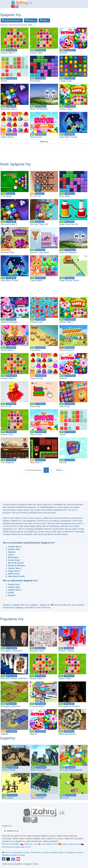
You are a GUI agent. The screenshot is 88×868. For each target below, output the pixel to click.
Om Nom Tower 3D (39, 224)
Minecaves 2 (36, 462)
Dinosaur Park (7, 252)
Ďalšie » (60, 470)
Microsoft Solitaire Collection (14, 678)
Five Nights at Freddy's (69, 706)
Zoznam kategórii (11, 844)
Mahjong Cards (37, 651)
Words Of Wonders (39, 109)
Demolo (63, 462)
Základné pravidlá (10, 855)
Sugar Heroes (7, 137)
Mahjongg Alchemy (67, 734)
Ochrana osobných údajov (53, 852)
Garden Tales (36, 53)
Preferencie (36, 852)
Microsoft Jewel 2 (9, 109)
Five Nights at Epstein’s (12, 651)
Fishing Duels (36, 322)
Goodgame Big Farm (10, 706)
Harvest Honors (67, 350)
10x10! (4, 81)
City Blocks (35, 350)
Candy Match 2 (8, 350)
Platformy (31, 20)
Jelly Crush (65, 406)
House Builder (38, 798)
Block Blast (35, 81)
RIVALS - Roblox (66, 651)
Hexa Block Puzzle (68, 137)
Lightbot (4, 734)
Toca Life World (37, 706)
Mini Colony (8, 798)
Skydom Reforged (9, 322)
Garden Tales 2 (8, 53)
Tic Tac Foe (35, 196)
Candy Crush (66, 81)
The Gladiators (8, 462)
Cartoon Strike (9, 770)
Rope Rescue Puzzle (69, 280)
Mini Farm (64, 798)
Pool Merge (6, 196)
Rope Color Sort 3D (69, 224)
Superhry (8, 738)
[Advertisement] (44, 151)
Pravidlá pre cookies (74, 852)
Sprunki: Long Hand (39, 252)
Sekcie (44, 20)
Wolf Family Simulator (41, 770)
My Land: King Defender (71, 770)
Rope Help (35, 406)
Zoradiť (12, 20)
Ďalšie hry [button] (44, 142)
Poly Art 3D (6, 406)
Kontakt (22, 855)
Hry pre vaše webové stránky (16, 852)
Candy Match (36, 280)
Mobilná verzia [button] (11, 831)
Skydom (63, 53)
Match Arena (36, 137)
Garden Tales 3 (67, 109)
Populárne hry (12, 619)
